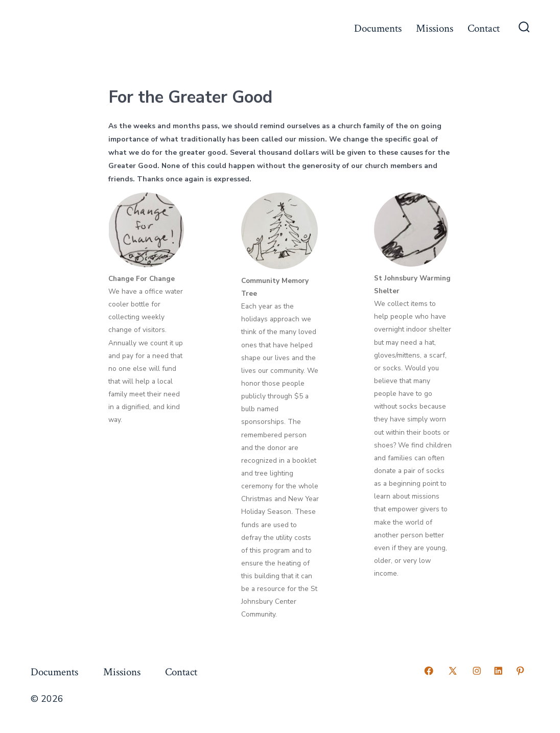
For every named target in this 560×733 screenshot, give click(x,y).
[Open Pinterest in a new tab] (520, 671)
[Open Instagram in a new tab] (477, 671)
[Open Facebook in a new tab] (429, 671)
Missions (435, 28)
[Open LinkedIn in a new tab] (498, 671)
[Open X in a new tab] (453, 671)
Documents (378, 28)
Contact (484, 28)
